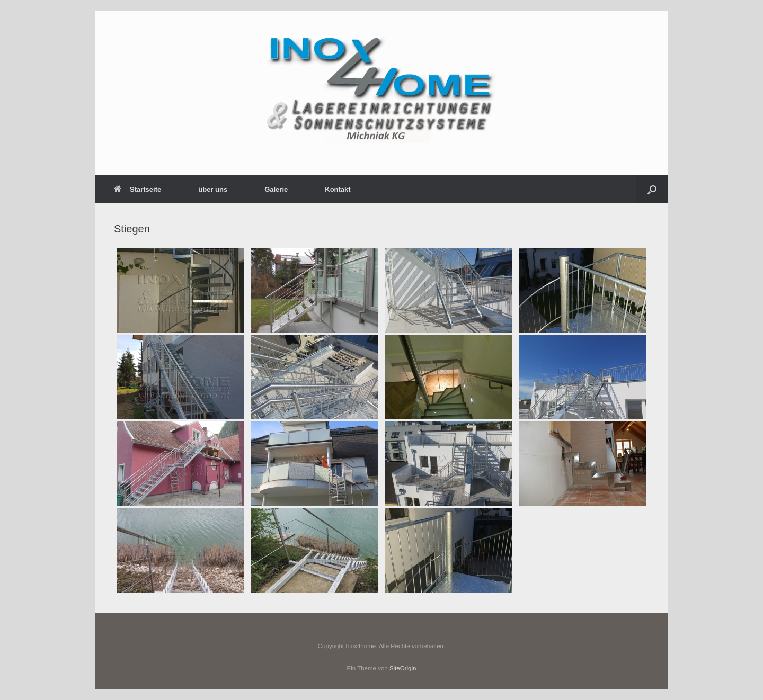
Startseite (137, 189)
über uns (213, 189)
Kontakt (338, 189)
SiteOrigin (403, 668)
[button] (652, 189)
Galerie (276, 189)
